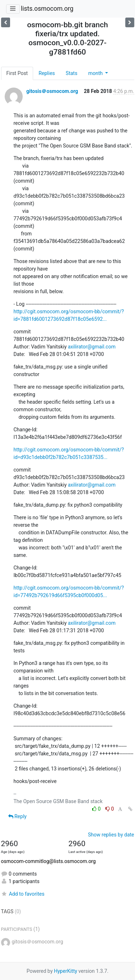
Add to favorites (23, 894)
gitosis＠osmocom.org (52, 91)
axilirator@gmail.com (92, 347)
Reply (17, 816)
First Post (17, 73)
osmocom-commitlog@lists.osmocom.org (48, 861)
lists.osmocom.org (47, 9)
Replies (47, 73)
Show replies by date (111, 835)
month (96, 73)
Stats (72, 73)
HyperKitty (66, 971)
